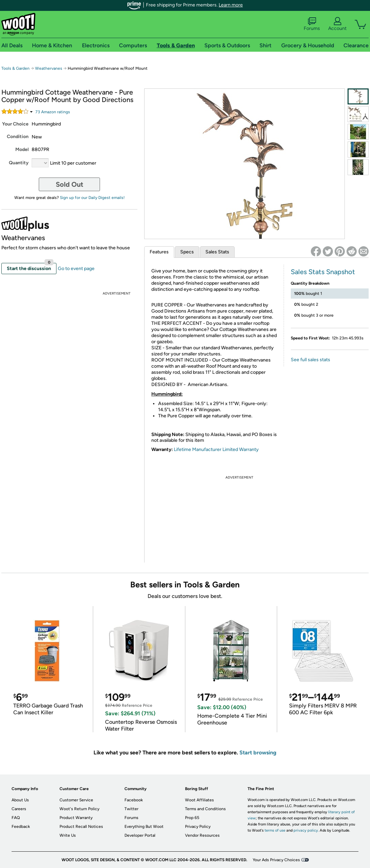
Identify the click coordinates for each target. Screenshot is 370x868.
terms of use (275, 830)
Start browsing (258, 753)
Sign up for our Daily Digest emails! (92, 198)
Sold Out (70, 184)
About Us (20, 800)
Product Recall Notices (81, 827)
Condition (18, 137)
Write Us (68, 835)
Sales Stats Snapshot (323, 272)
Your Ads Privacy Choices (276, 860)
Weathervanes (49, 68)
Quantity (19, 163)
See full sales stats (310, 360)
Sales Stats (217, 252)
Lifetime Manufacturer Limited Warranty (216, 449)
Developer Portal (140, 835)
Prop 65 (192, 818)
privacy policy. (306, 830)
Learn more (231, 5)
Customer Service (76, 800)
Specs (187, 252)
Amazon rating (53, 112)
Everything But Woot (144, 827)
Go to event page (76, 269)
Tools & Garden (15, 68)
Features (159, 252)
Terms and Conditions (205, 809)
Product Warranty (76, 818)
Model (22, 149)
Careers (19, 809)
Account (337, 24)
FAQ (16, 818)
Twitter (131, 809)
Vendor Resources (202, 835)
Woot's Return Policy (79, 809)
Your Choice (15, 124)
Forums (312, 24)
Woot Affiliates (199, 800)
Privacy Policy (198, 827)
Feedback (21, 827)
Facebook (134, 800)
